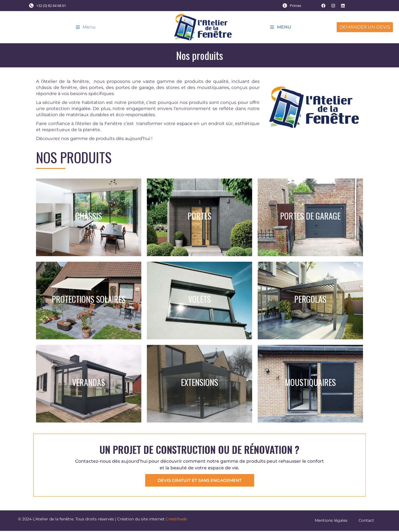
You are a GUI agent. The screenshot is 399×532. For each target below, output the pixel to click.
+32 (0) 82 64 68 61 (51, 6)
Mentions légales (331, 521)
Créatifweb (176, 520)
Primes (296, 6)
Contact (366, 521)
